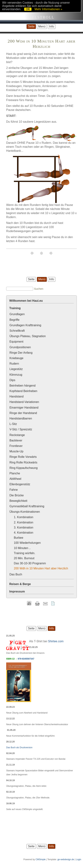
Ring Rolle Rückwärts (23, 462)
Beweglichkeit (18, 501)
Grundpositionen (20, 347)
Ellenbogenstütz (20, 484)
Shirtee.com (56, 641)
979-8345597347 (26, 659)
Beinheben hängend (22, 386)
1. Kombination (24, 517)
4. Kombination (24, 533)
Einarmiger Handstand (24, 408)
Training (15, 308)
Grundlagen (17, 314)
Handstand (16, 396)
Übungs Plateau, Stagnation (28, 336)
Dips (12, 380)
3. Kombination (24, 528)
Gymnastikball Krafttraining (27, 506)
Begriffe (14, 320)
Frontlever (16, 446)
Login (79, 859)
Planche (15, 473)
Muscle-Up (16, 451)
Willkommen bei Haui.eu (26, 301)
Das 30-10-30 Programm (30, 563)
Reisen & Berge (20, 584)
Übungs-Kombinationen (25, 512)
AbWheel (15, 479)
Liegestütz (16, 369)
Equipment (16, 342)
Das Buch (16, 574)
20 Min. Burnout (24, 558)
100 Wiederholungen (27, 543)
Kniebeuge (16, 358)
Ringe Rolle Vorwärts (23, 457)
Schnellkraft (17, 331)
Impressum (17, 591)
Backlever (16, 440)
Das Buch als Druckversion (19, 748)
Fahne (14, 490)
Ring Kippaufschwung (24, 468)
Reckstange (17, 435)
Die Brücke (17, 495)
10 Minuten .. (22, 548)
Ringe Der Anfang (21, 353)
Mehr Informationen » (48, 9)
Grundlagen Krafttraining (25, 325)
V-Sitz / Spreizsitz (21, 429)
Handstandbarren (21, 418)
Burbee (19, 538)
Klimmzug (16, 375)
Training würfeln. (25, 553)
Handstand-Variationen (24, 402)
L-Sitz (13, 424)
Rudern (14, 364)
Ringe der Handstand (23, 413)
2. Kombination (24, 522)
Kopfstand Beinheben (23, 391)
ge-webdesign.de (66, 859)
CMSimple (40, 859)
